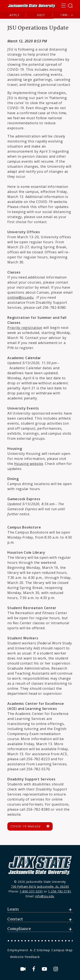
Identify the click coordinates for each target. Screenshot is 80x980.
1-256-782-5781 (60, 891)
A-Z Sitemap (40, 950)
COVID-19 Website (26, 826)
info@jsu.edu (45, 896)
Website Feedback (25, 957)
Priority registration (25, 328)
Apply (14, 15)
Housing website (29, 464)
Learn (13, 909)
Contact (15, 919)
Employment (18, 950)
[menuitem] (18, 950)
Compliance (19, 929)
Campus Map (62, 950)
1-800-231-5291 (31, 891)
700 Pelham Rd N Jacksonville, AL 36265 (40, 886)
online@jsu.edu (21, 297)
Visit (41, 15)
